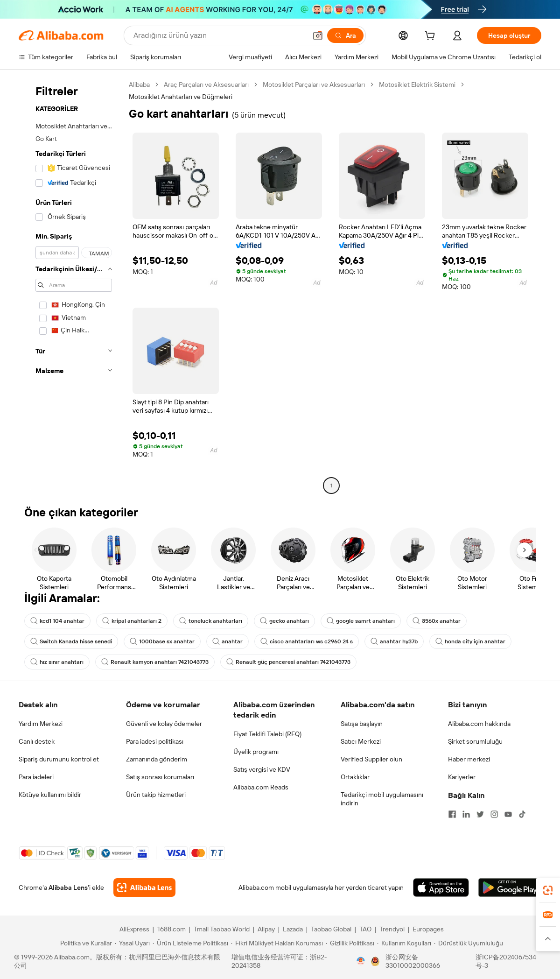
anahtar (227, 641)
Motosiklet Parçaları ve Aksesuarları (314, 85)
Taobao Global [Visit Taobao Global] (331, 929)
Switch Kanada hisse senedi (71, 641)
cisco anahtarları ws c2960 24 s (307, 641)
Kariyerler (462, 777)
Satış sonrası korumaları (160, 777)
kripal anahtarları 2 (132, 621)
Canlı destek (37, 741)
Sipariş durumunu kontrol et (59, 759)
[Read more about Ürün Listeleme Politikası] (190, 943)
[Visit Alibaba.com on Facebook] (452, 814)
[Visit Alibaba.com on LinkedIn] (466, 814)
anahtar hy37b (394, 641)
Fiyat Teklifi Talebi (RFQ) (267, 734)
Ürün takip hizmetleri (156, 795)
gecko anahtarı (284, 621)
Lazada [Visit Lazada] (293, 929)
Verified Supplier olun (371, 759)
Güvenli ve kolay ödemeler (164, 724)
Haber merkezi (469, 759)
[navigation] (71, 286)
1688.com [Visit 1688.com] (171, 929)
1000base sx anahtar (162, 641)
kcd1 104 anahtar (57, 621)
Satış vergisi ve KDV (262, 769)
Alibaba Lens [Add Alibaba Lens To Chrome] (68, 887)
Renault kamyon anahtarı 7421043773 (155, 662)
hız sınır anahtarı (57, 662)
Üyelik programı (256, 752)
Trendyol (392, 929)
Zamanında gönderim (157, 759)
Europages (428, 929)
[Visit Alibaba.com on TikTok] (522, 814)
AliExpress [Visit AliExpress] (134, 929)
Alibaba (139, 85)
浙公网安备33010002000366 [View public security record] (413, 961)
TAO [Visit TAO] (365, 929)
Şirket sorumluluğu (475, 741)
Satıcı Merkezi (361, 741)
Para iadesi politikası (155, 741)
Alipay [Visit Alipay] (266, 929)
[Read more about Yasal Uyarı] (132, 943)
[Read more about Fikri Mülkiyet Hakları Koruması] (277, 943)
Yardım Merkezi (41, 724)
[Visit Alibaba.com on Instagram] (494, 814)
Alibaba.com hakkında (479, 724)
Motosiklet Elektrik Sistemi (417, 85)
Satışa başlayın (362, 724)
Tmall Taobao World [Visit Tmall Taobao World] (222, 929)
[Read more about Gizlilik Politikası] (350, 943)
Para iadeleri (36, 777)
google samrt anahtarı (361, 621)
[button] (318, 35)
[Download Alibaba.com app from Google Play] (510, 887)
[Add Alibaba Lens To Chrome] (144, 887)
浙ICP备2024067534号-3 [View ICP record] (506, 961)
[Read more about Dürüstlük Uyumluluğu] (469, 943)
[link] (548, 890)
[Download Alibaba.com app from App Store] (441, 887)
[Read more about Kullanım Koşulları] (404, 943)
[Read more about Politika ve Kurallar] (85, 943)
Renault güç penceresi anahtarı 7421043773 (288, 662)
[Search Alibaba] (219, 35)
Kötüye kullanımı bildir (50, 795)
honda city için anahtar (470, 641)
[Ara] (345, 35)
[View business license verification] (361, 961)
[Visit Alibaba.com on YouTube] (508, 814)
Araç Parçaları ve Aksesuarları (206, 85)
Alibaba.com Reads (261, 787)
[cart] (432, 37)
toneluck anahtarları (211, 621)
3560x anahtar (437, 621)
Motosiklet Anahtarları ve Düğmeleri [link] (181, 97)
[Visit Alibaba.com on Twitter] (480, 814)
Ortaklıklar (355, 777)
